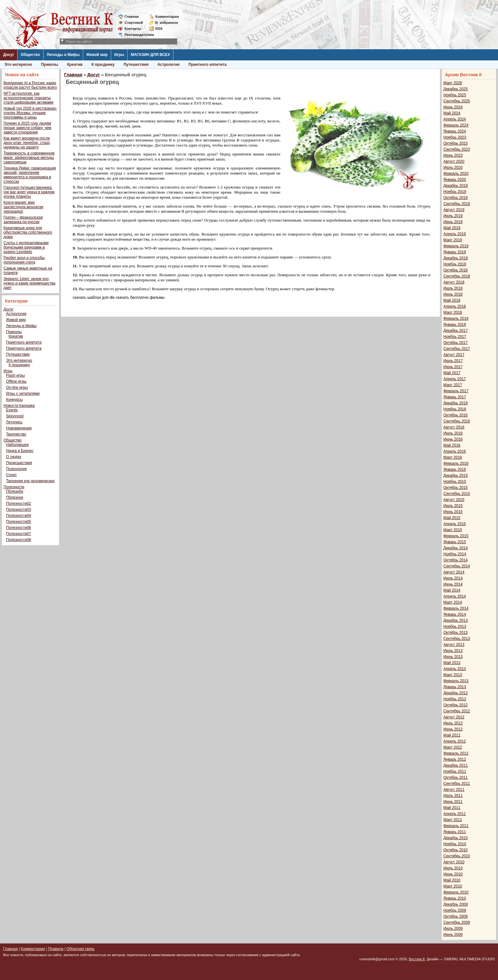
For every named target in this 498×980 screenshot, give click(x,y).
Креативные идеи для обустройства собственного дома (28, 232)
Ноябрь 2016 (455, 409)
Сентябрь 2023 (457, 149)
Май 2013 (452, 663)
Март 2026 (453, 83)
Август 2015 (454, 500)
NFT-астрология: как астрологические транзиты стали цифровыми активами (28, 98)
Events (12, 410)
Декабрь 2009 (456, 904)
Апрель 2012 (455, 741)
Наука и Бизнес (20, 451)
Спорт (11, 475)
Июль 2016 (453, 433)
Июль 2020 (453, 168)
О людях (14, 457)
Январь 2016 (455, 469)
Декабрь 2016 (456, 403)
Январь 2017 (455, 397)
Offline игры (16, 381)
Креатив (75, 65)
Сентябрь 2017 (457, 349)
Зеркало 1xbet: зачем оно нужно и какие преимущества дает (29, 283)
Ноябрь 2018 (455, 264)
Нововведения (19, 428)
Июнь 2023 (453, 155)
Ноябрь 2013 (455, 627)
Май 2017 (452, 373)
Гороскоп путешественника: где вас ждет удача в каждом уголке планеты (29, 192)
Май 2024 (452, 113)
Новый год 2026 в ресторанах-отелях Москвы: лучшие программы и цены (30, 113)
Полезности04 (19, 516)
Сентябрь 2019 (457, 204)
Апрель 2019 (455, 234)
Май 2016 (452, 445)
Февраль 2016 (456, 463)
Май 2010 (452, 880)
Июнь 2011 (453, 802)
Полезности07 (19, 534)
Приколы (50, 65)
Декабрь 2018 (456, 258)
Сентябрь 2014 (457, 566)
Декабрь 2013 (456, 620)
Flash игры (15, 375)
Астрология (169, 65)
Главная (132, 17)
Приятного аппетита (207, 65)
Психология (16, 469)
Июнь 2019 (453, 222)
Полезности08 (19, 540)
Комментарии (167, 17)
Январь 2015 (455, 542)
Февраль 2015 (456, 536)
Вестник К (417, 959)
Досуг (9, 55)
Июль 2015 (453, 506)
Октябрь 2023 (456, 143)
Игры (119, 55)
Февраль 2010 (456, 892)
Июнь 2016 (453, 439)
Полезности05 (19, 522)
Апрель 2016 (455, 451)
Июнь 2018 (453, 294)
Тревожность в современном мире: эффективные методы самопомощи (29, 158)
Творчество (16, 434)
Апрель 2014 (455, 596)
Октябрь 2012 (456, 705)
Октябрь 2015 (456, 488)
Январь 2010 (455, 898)
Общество (30, 55)
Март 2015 (453, 530)
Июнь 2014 (453, 584)
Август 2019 (454, 210)
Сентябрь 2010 (457, 856)
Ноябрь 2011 (455, 771)
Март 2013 (453, 675)
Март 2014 (453, 602)
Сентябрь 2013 (457, 639)
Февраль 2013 (456, 681)
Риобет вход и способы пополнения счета (24, 260)
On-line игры (17, 387)
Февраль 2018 (456, 319)
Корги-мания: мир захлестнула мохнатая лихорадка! (23, 207)
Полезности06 (19, 528)
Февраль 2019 (456, 246)
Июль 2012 (453, 723)
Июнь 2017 (453, 367)
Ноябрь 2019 (455, 192)
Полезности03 (19, 510)
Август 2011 (454, 790)
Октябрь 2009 (456, 916)
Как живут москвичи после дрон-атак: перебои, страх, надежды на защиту (27, 143)
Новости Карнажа (19, 406)
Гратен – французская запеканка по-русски (23, 220)
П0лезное (15, 497)
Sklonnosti (15, 416)
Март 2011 (453, 820)
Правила (56, 949)
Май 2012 (452, 735)
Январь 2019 (455, 252)
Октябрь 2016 (456, 415)
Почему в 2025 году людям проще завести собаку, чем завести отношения (27, 128)
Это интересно (18, 65)
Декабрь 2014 (456, 548)
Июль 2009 (453, 929)
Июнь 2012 (453, 729)
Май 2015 (452, 518)
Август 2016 (454, 427)
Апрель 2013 (455, 669)
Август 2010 (454, 862)
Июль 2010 (453, 868)
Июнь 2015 (453, 512)
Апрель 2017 (455, 379)
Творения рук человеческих (30, 481)
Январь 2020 (455, 180)
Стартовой (134, 23)
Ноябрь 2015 (455, 482)
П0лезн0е (15, 491)
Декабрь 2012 (456, 693)
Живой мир (97, 55)
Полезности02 (19, 504)
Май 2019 (452, 228)
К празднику (103, 65)
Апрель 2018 (455, 306)
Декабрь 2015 (456, 476)
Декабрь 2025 (456, 89)
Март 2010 (453, 886)
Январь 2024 (455, 131)
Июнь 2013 (453, 657)
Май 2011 (452, 808)
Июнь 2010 (453, 874)
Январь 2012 (455, 759)
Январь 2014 (455, 614)
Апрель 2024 (455, 119)
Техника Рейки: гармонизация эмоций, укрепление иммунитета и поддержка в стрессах (30, 175)
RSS (159, 29)
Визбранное (167, 23)
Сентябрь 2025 (457, 101)
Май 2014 (452, 590)
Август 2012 (454, 717)
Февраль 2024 (456, 125)
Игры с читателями (23, 394)
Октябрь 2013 (456, 633)
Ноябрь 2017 (455, 337)
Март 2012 (453, 747)
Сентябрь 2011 (457, 784)
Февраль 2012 (456, 753)
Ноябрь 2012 (455, 699)
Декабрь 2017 (456, 331)
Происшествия (19, 463)
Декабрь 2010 (456, 838)
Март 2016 (453, 457)
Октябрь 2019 (456, 198)
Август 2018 (454, 282)
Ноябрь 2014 (455, 554)
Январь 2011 (455, 832)
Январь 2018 (455, 325)
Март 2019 (453, 240)
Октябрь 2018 (456, 270)
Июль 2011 (453, 796)
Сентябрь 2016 (457, 421)
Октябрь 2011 (456, 778)
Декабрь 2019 (456, 186)
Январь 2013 (455, 687)
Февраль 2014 (456, 608)
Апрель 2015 (455, 524)
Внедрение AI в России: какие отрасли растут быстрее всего (30, 85)
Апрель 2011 (455, 814)
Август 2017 (454, 355)
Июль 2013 (453, 651)
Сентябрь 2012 (457, 711)
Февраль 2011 (456, 826)
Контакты (133, 29)
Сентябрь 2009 (457, 922)
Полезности (14, 487)
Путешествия (136, 65)
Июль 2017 (453, 361)
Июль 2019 (453, 216)
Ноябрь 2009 (455, 910)
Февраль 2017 (456, 391)
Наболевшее (17, 445)
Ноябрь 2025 (455, 95)
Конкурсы (14, 400)
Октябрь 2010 (456, 850)
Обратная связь (80, 949)
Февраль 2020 (456, 174)
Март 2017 (453, 385)
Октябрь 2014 (456, 560)
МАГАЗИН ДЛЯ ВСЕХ (150, 55)
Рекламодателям (137, 35)
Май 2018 (452, 300)
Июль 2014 (453, 578)
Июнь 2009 (453, 935)
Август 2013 (454, 645)
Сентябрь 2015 (457, 494)
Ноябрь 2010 (455, 844)
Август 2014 (454, 572)
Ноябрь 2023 (455, 137)
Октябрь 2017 (456, 343)
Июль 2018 (453, 288)
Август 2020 (454, 161)
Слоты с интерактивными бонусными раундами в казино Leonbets (26, 247)
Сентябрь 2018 (457, 276)
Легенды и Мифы (63, 55)
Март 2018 (453, 312)
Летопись (14, 422)
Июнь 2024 (453, 107)
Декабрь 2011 (456, 765)
